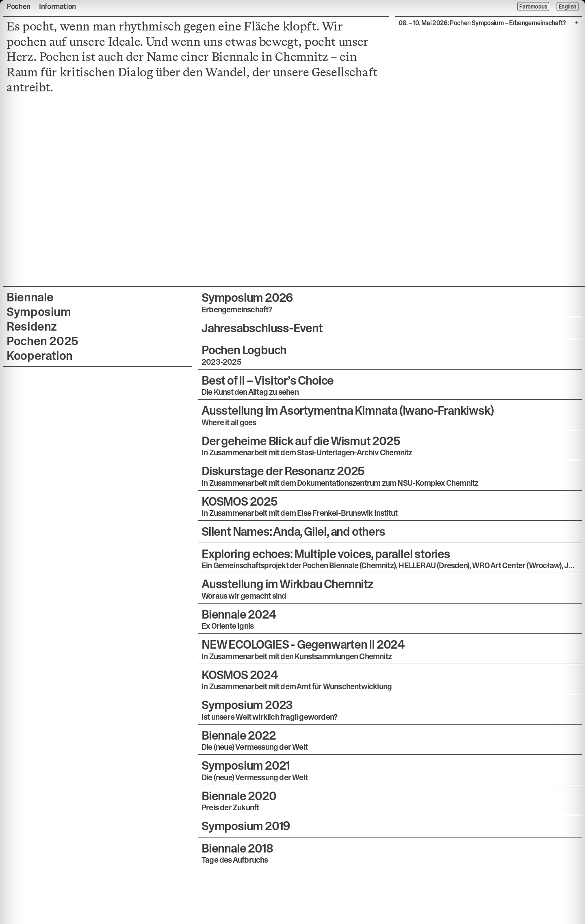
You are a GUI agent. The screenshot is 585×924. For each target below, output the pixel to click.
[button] (390, 302)
